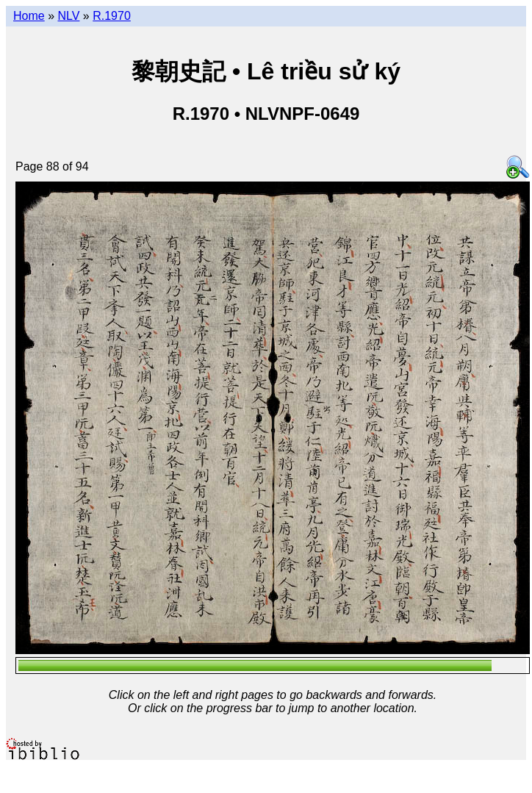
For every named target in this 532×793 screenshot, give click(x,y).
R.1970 (112, 16)
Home (29, 16)
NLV (68, 16)
